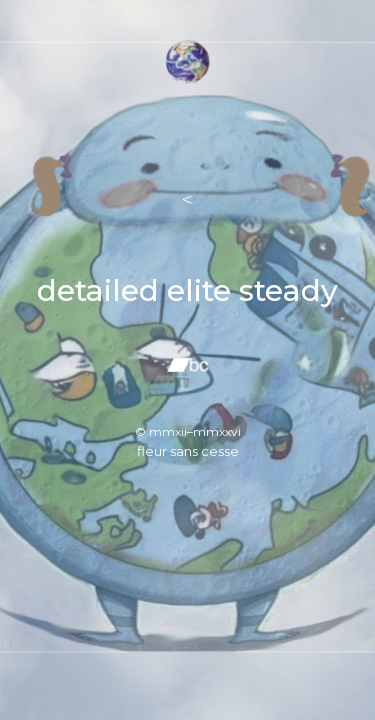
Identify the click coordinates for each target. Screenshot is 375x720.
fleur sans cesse (188, 451)
